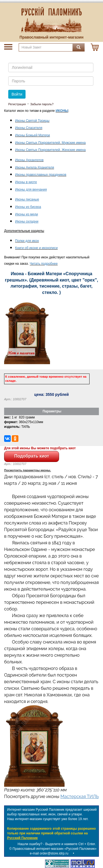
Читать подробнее (44, 264)
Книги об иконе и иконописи (36, 248)
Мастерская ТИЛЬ (80, 797)
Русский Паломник (22, 838)
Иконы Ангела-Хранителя (35, 167)
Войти (17, 94)
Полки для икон (27, 241)
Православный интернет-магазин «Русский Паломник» (55, 849)
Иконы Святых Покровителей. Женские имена (50, 150)
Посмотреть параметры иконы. (28, 470)
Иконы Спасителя (29, 128)
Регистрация (17, 104)
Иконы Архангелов (29, 160)
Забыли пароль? (42, 104)
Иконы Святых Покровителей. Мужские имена (50, 143)
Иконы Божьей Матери (33, 135)
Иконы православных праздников (41, 175)
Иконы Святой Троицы (32, 121)
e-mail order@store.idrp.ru (49, 853)
